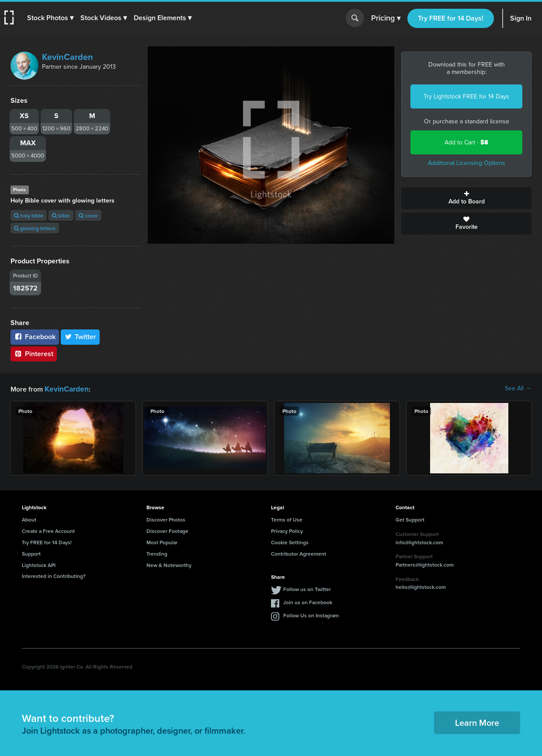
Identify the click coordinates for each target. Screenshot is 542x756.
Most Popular (162, 541)
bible (61, 215)
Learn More (477, 722)
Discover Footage (167, 530)
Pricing (386, 18)
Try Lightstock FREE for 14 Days (466, 96)
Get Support (410, 519)
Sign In (521, 18)
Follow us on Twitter (307, 588)
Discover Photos (166, 519)
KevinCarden (68, 57)
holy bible (29, 215)
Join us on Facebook (308, 601)
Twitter (80, 337)
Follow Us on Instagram (311, 614)
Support (31, 553)
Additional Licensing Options (467, 163)
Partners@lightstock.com (425, 564)
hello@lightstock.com (421, 586)
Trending (157, 553)
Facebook (35, 337)
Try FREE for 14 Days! (451, 18)
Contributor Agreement (299, 553)
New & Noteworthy (169, 564)
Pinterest (34, 354)
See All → (518, 388)
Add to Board (466, 198)
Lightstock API (39, 564)
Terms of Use (287, 519)
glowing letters (35, 228)
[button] (51, 18)
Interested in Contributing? (54, 575)
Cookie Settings (290, 541)
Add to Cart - (466, 142)
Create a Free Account (48, 530)
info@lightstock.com (419, 541)
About (29, 519)
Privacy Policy (287, 530)
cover (88, 215)
